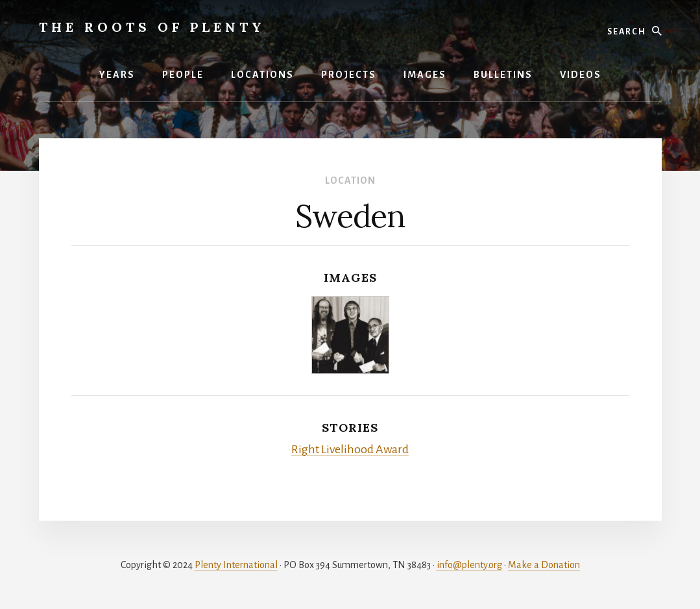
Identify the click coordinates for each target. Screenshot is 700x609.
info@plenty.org (469, 565)
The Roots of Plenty (152, 27)
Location (350, 180)
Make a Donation (544, 565)
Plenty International (236, 565)
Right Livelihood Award (350, 449)
